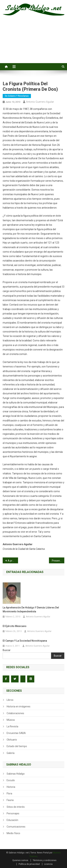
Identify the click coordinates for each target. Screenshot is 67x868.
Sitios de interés (16, 807)
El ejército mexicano (15, 626)
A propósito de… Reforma (13, 561)
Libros (10, 700)
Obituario (12, 740)
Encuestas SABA (16, 733)
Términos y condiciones (45, 860)
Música (11, 720)
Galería (11, 753)
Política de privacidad (29, 864)
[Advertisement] (33, 43)
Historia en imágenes (18, 706)
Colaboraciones (15, 713)
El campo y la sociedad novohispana (25, 641)
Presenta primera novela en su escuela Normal (58, 561)
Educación (12, 820)
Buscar (7, 650)
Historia (11, 787)
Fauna (10, 800)
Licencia (48, 864)
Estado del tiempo (17, 746)
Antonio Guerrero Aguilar (40, 102)
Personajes (13, 813)
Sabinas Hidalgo (16, 774)
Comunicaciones (16, 827)
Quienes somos (20, 860)
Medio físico (13, 833)
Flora (9, 793)
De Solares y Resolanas (17, 96)
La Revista (12, 726)
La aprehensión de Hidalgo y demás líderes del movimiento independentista (31, 610)
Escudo (11, 780)
